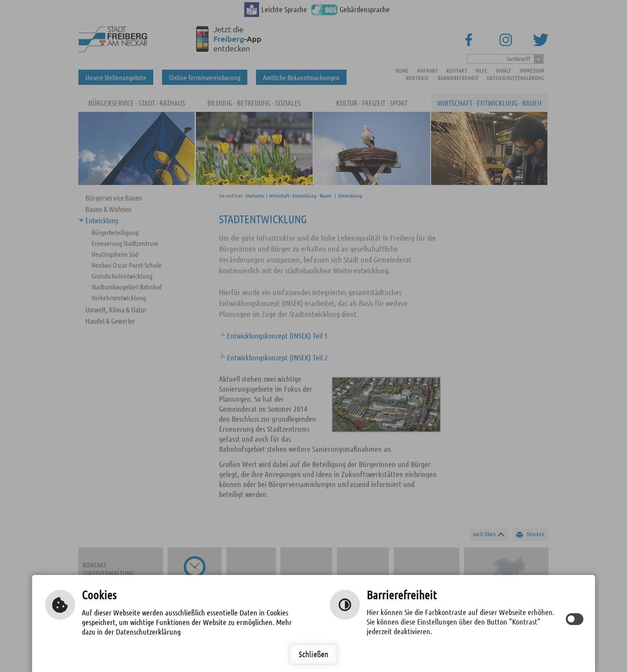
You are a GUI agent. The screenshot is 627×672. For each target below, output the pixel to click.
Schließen (313, 654)
